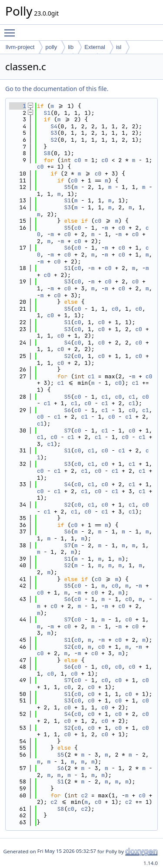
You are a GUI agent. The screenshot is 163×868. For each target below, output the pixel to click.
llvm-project (20, 47)
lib (71, 47)
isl (119, 47)
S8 (47, 153)
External (95, 47)
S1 (47, 113)
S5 (67, 187)
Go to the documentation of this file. (57, 89)
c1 (91, 376)
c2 (84, 795)
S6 (67, 248)
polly (51, 47)
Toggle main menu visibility (12, 29)
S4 (54, 126)
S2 (54, 140)
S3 (54, 133)
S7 (67, 431)
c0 (78, 160)
